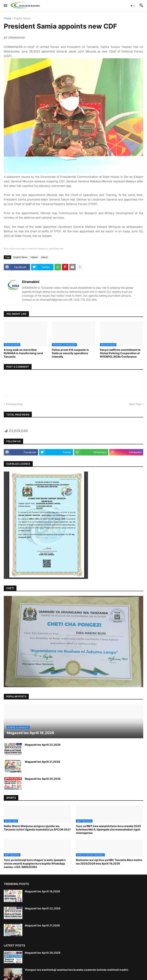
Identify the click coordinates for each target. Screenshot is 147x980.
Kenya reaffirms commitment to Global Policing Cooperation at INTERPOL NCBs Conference (120, 353)
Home (7, 18)
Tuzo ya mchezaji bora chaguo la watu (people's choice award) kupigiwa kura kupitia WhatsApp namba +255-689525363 (35, 863)
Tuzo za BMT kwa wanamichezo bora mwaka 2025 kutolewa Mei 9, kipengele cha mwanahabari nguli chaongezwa (108, 829)
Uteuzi (44, 257)
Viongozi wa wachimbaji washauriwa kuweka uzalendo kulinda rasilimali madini (77, 970)
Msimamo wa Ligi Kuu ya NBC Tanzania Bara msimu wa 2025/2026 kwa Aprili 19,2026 (109, 862)
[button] (5, 6)
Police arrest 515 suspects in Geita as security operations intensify (70, 353)
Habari (34, 257)
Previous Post (14, 404)
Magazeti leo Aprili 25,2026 (43, 779)
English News (22, 18)
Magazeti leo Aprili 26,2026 (43, 953)
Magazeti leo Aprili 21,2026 (42, 762)
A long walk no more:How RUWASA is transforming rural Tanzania (23, 353)
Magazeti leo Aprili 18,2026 (42, 891)
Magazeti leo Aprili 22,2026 (43, 745)
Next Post (135, 404)
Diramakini (31, 282)
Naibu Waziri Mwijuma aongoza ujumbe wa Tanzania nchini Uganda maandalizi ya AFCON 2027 (37, 828)
